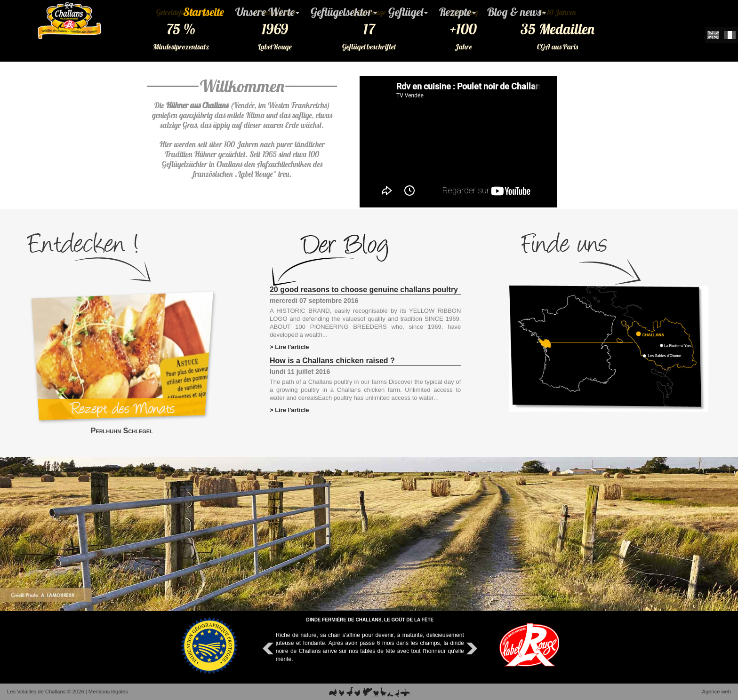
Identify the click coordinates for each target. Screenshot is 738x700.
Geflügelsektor (344, 12)
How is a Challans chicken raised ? (332, 361)
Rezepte (457, 12)
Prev (269, 649)
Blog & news (517, 12)
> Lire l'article (289, 347)
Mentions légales (108, 692)
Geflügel (408, 12)
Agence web (716, 692)
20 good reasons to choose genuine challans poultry (364, 290)
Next (471, 649)
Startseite (204, 12)
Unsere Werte (267, 12)
